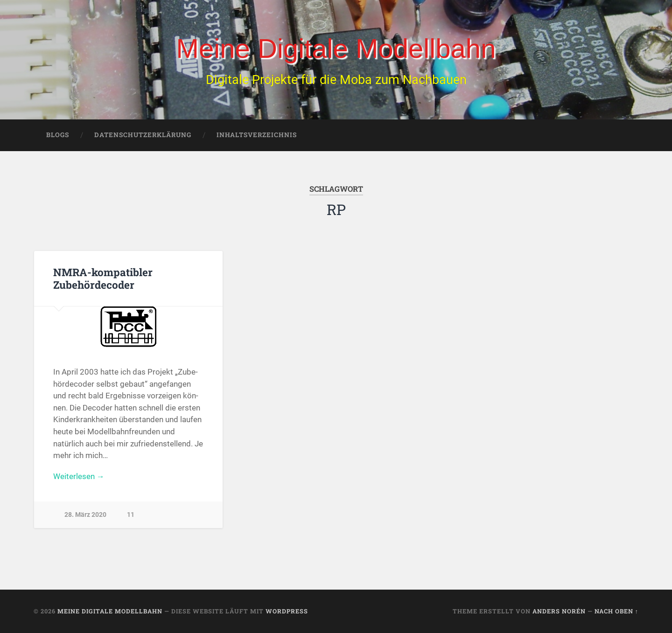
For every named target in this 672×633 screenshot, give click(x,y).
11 (131, 515)
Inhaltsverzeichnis (257, 135)
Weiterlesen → (79, 476)
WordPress (287, 611)
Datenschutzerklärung (143, 135)
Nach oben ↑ (616, 611)
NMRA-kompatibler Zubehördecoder (103, 279)
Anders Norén (559, 611)
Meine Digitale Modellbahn (336, 48)
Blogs (58, 135)
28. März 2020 (85, 515)
